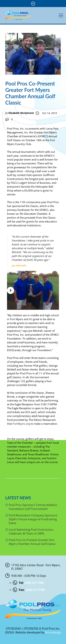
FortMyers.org (21, 424)
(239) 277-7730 (35, 590)
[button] (11, 290)
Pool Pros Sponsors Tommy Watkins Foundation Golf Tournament (33, 507)
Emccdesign (53, 632)
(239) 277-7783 (34, 583)
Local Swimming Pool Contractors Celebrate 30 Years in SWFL (31, 532)
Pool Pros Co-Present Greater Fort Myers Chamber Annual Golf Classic (32, 542)
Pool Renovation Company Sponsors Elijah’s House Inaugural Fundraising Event (33, 519)
